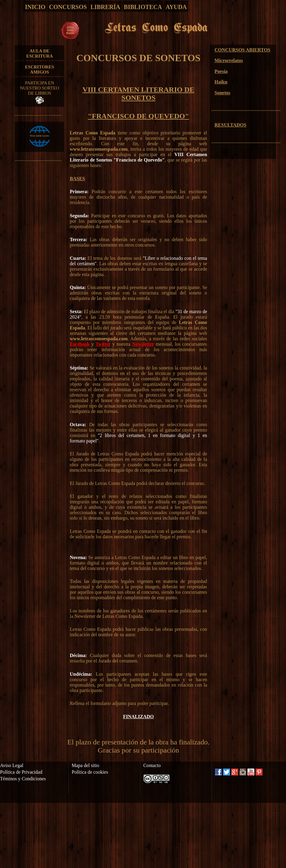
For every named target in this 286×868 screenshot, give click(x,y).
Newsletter (143, 344)
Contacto (152, 765)
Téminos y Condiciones (23, 779)
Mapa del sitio (85, 765)
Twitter (103, 344)
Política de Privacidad (21, 772)
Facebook (80, 344)
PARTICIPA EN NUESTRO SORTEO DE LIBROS (39, 92)
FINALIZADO (138, 717)
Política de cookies (90, 772)
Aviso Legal (12, 765)
